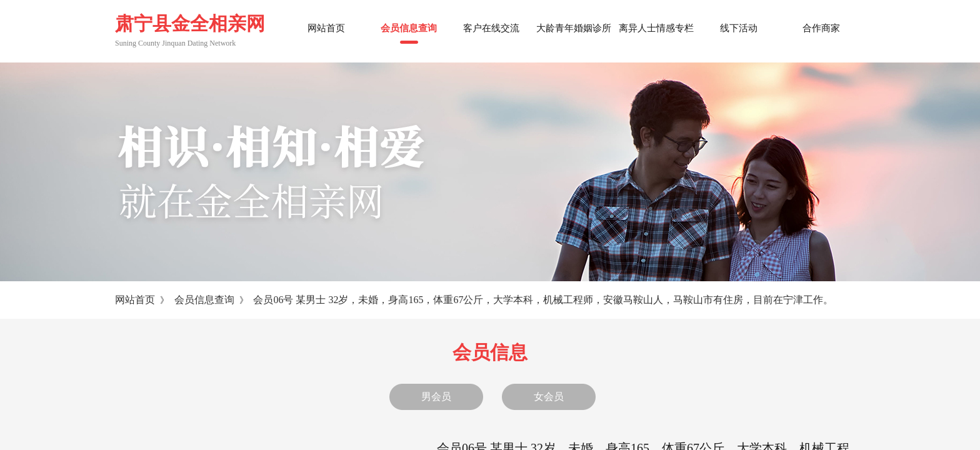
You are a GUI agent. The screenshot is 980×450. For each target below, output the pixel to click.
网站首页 (135, 300)
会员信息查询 (204, 300)
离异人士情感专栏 (656, 28)
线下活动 (739, 28)
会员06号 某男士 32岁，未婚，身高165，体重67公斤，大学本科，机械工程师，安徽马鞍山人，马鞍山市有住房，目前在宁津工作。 (543, 300)
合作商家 (821, 28)
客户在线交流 (491, 28)
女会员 (549, 397)
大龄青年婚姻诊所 (574, 28)
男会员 (436, 397)
